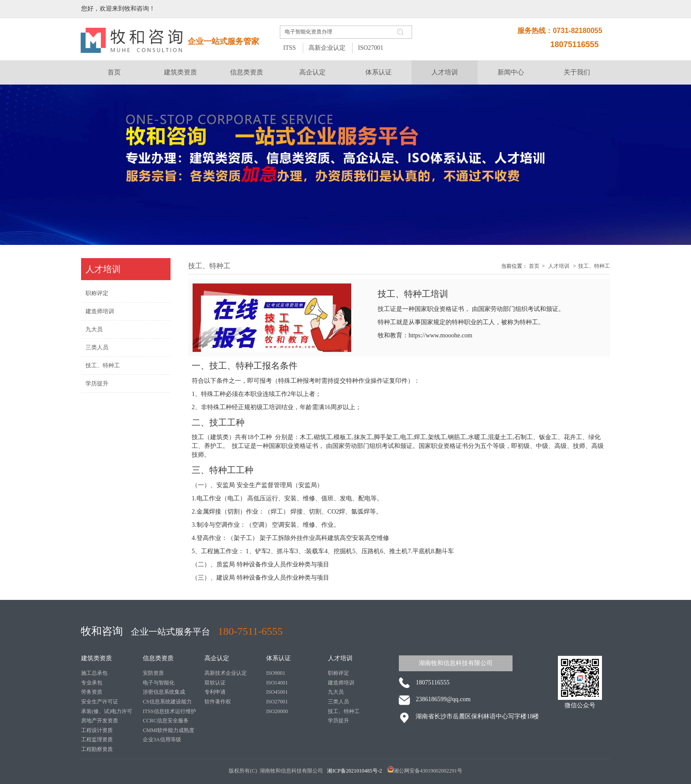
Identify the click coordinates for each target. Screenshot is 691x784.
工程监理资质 (97, 740)
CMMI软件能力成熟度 (169, 730)
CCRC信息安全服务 (166, 721)
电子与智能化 (159, 683)
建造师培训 (341, 683)
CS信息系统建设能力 (167, 702)
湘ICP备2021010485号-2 (355, 771)
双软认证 (215, 683)
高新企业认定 (327, 48)
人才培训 (559, 266)
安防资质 (153, 673)
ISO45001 (277, 692)
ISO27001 (371, 48)
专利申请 (215, 692)
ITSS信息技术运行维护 (169, 711)
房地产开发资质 (100, 721)
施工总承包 (94, 673)
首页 (534, 266)
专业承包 (92, 683)
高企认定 (217, 658)
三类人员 (338, 702)
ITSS (289, 48)
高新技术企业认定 (226, 673)
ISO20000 (277, 711)
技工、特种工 (594, 266)
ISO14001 (277, 683)
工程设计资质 (97, 730)
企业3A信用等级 (162, 740)
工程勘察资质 (97, 749)
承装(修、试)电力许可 (107, 711)
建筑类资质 (97, 658)
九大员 (336, 692)
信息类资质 (158, 658)
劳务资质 (92, 692)
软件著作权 (218, 702)
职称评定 (338, 673)
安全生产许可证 (100, 702)
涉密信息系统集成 (164, 692)
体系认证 (279, 658)
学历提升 (338, 721)
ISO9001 (276, 673)
